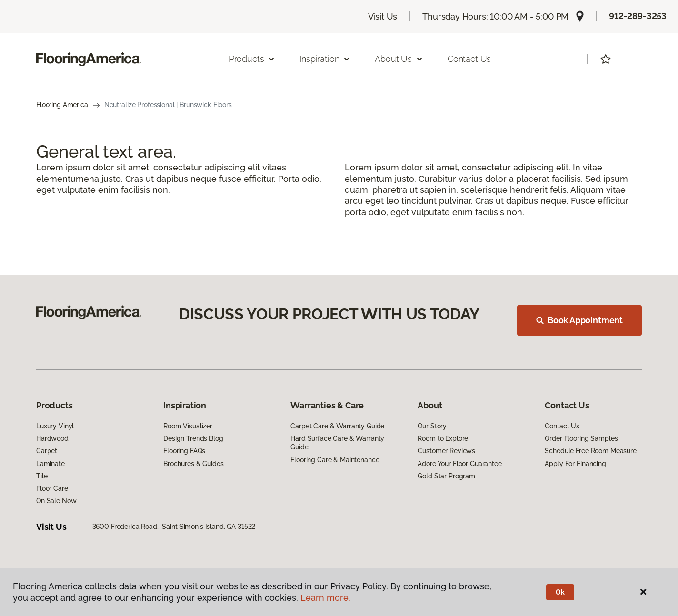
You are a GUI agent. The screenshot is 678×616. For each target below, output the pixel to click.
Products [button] (252, 59)
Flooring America (62, 105)
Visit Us (383, 16)
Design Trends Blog (193, 438)
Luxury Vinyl (55, 426)
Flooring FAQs (184, 451)
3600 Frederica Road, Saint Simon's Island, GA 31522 (174, 527)
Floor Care (52, 488)
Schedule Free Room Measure (590, 451)
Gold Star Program (446, 476)
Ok (560, 592)
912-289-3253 (638, 16)
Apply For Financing (575, 464)
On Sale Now (56, 501)
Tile (42, 476)
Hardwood (52, 438)
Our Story (432, 426)
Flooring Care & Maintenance (335, 460)
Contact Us (469, 59)
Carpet (47, 451)
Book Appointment (579, 320)
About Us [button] (399, 59)
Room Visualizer (188, 426)
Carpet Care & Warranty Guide (337, 426)
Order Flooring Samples (581, 438)
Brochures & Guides (193, 464)
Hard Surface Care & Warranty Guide (337, 443)
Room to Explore (443, 438)
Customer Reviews (446, 451)
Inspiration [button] (325, 59)
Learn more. (325, 598)
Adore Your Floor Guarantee (459, 464)
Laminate (50, 464)
